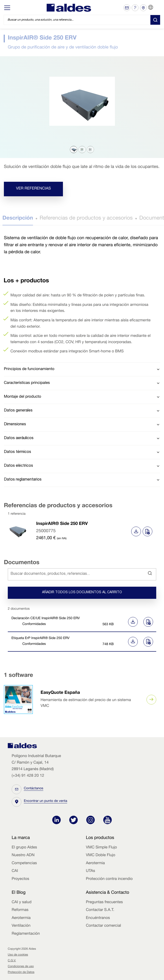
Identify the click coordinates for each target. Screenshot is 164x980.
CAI (15, 871)
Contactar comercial (104, 926)
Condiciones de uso (21, 967)
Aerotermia (95, 863)
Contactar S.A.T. (100, 910)
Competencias (24, 863)
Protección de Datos (21, 972)
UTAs (91, 871)
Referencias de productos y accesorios (86, 219)
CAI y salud (22, 902)
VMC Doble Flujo (101, 855)
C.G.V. (12, 961)
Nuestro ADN (23, 855)
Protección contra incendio (109, 879)
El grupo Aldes (24, 848)
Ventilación (21, 926)
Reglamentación (26, 934)
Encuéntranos (98, 918)
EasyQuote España (60, 693)
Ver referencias (33, 189)
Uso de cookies (18, 955)
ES (157, 8)
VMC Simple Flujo (102, 848)
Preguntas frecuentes (104, 902)
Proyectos (20, 879)
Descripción (18, 219)
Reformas (20, 910)
